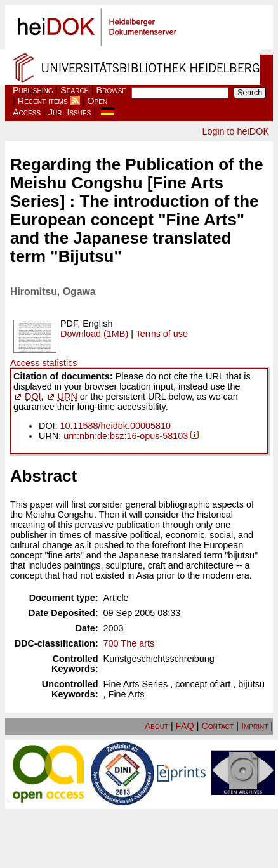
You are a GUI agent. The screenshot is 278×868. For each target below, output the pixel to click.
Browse (111, 90)
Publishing (33, 90)
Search (75, 90)
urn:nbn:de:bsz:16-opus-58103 (126, 436)
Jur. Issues (70, 112)
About (156, 726)
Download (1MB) (94, 334)
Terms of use (162, 334)
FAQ (185, 726)
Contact (217, 726)
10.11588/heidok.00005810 (116, 426)
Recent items (43, 101)
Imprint (255, 726)
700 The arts (129, 643)
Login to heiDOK (235, 131)
